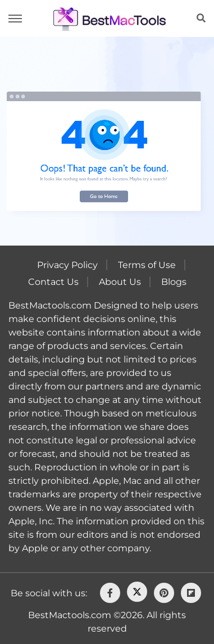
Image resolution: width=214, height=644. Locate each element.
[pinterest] (164, 593)
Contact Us (53, 282)
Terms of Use (147, 265)
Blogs (174, 282)
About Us (120, 282)
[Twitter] (137, 592)
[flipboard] (191, 593)
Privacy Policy (67, 265)
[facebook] (110, 593)
